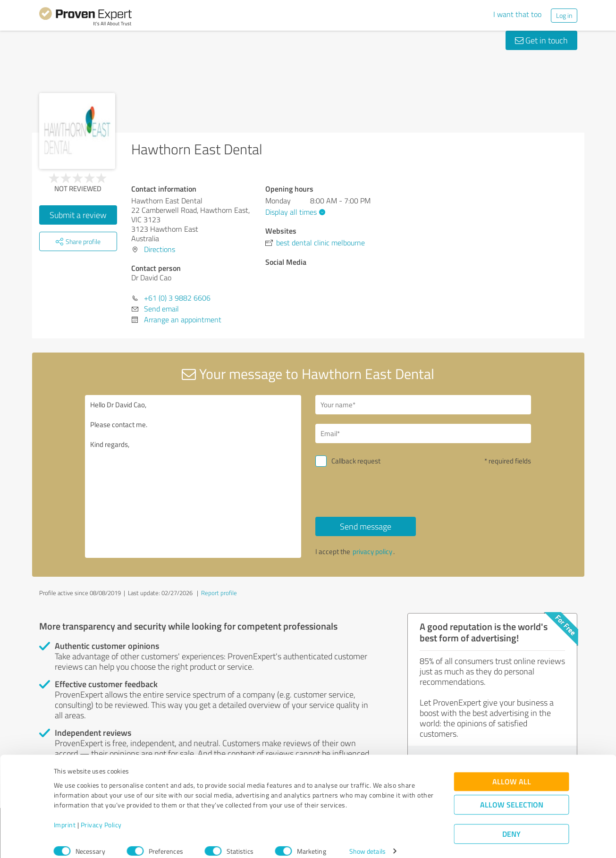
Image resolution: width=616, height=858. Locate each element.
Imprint (65, 814)
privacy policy (372, 551)
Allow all (512, 770)
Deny (511, 823)
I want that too (517, 14)
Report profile (219, 593)
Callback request (356, 461)
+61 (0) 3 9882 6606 (177, 298)
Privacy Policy (101, 814)
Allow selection (512, 794)
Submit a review (78, 215)
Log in (564, 15)
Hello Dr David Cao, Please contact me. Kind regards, (193, 476)
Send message (366, 526)
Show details (367, 840)
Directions (160, 249)
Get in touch (541, 40)
